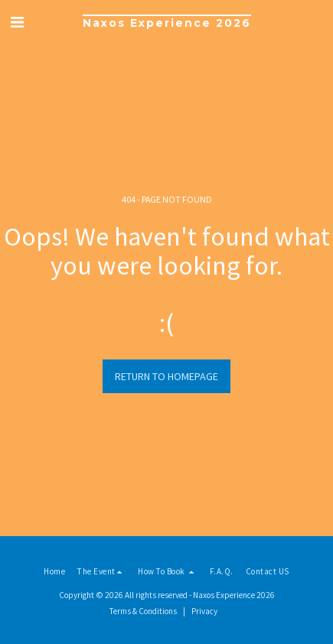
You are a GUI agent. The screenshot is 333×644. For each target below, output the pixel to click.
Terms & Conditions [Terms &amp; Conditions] (143, 611)
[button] (17, 22)
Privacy (204, 611)
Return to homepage (166, 376)
